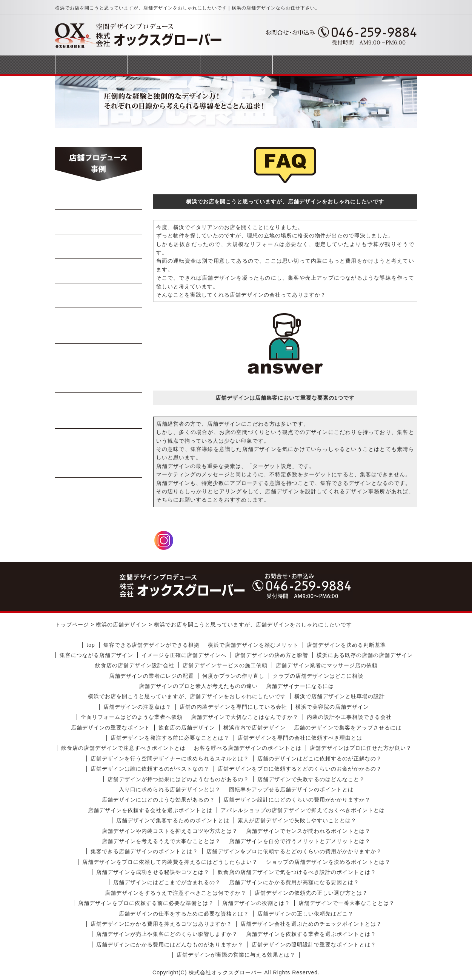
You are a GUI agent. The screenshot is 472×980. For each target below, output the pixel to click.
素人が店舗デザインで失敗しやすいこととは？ (297, 820)
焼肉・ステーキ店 (98, 246)
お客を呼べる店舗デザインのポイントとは (248, 748)
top (91, 645)
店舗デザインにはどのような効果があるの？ (158, 800)
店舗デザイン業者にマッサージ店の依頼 (327, 665)
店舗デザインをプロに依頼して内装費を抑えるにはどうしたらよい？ (170, 862)
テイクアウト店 (99, 380)
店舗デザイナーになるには (300, 686)
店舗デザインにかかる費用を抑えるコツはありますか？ (161, 924)
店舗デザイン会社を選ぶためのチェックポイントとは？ (311, 924)
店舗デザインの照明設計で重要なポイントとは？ (314, 945)
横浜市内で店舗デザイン (254, 728)
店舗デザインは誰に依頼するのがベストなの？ (150, 769)
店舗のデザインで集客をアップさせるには (348, 728)
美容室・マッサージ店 (99, 411)
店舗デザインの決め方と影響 (271, 655)
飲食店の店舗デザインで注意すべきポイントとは (123, 748)
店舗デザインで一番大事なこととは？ (347, 903)
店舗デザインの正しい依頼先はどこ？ (305, 914)
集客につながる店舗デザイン (96, 655)
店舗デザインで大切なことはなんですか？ (245, 717)
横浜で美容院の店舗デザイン (332, 707)
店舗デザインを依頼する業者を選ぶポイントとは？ (311, 934)
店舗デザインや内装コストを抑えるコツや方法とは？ (170, 831)
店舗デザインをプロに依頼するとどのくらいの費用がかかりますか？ (294, 851)
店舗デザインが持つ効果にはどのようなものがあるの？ (178, 779)
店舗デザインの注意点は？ (137, 707)
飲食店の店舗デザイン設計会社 (135, 665)
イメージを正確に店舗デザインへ (184, 655)
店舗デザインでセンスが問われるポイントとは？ (308, 831)
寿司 (98, 295)
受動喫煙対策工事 (98, 465)
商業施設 (98, 441)
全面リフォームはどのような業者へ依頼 (132, 717)
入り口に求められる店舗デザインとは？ (170, 789)
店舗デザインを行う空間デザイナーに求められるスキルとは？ (170, 758)
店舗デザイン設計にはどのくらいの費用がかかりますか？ (297, 800)
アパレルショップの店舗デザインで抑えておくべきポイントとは (303, 810)
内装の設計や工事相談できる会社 (349, 717)
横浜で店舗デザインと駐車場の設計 (340, 696)
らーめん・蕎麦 (99, 197)
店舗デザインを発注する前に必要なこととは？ (170, 738)
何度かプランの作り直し (233, 676)
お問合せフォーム (381, 65)
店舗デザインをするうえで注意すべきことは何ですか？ (176, 893)
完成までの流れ (236, 65)
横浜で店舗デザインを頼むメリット (253, 645)
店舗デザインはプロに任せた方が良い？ (361, 748)
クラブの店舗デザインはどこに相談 (318, 676)
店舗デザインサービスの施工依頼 (225, 665)
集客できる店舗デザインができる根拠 (151, 645)
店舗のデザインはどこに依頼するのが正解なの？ (320, 758)
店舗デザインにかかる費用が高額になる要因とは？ (294, 882)
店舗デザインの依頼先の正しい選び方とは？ (311, 893)
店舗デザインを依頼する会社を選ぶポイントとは (150, 810)
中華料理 (98, 222)
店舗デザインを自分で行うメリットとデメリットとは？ (300, 841)
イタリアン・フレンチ (99, 326)
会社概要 (309, 65)
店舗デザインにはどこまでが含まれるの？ (167, 882)
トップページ (91, 65)
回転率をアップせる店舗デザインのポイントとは (291, 789)
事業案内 (164, 65)
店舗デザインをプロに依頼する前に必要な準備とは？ (146, 903)
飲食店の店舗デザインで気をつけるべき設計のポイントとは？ (297, 872)
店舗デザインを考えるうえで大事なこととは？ (161, 841)
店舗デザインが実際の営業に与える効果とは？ (236, 955)
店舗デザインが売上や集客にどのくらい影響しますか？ (167, 934)
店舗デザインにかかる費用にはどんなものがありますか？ (170, 945)
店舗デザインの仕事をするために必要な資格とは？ (184, 914)
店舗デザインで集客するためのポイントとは (173, 820)
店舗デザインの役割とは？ (256, 903)
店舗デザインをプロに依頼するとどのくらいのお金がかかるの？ (300, 769)
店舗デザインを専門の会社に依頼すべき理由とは (300, 738)
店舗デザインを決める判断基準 (346, 645)
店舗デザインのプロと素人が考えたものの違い (198, 686)
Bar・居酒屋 (98, 271)
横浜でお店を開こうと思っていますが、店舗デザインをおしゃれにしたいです (187, 696)
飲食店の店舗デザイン (187, 728)
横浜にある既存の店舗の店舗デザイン (365, 655)
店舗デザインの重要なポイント (111, 728)
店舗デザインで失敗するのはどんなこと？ (311, 779)
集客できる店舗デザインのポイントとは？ (144, 851)
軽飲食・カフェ (99, 356)
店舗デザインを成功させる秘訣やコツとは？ (153, 872)
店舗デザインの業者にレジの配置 (151, 676)
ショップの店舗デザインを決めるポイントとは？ (328, 862)
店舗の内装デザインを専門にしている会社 (233, 707)
